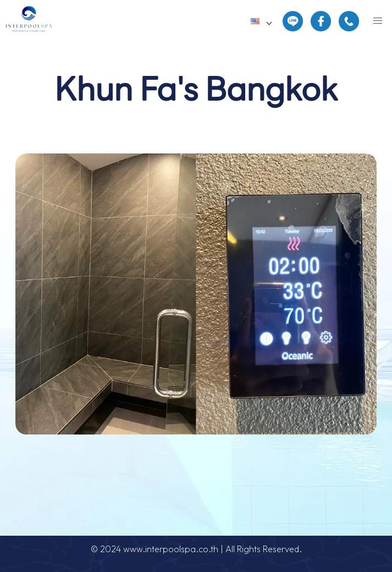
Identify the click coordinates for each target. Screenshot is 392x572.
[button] (378, 21)
